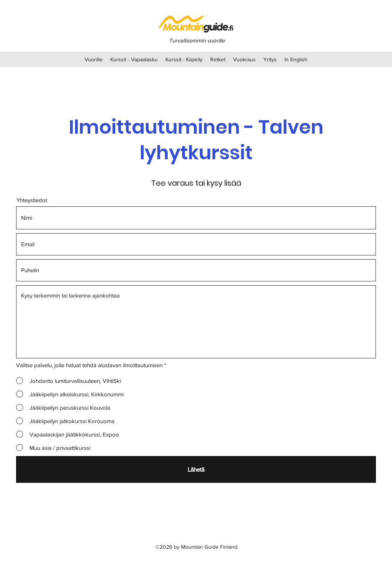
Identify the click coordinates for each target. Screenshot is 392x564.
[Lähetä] (196, 469)
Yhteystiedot (32, 200)
